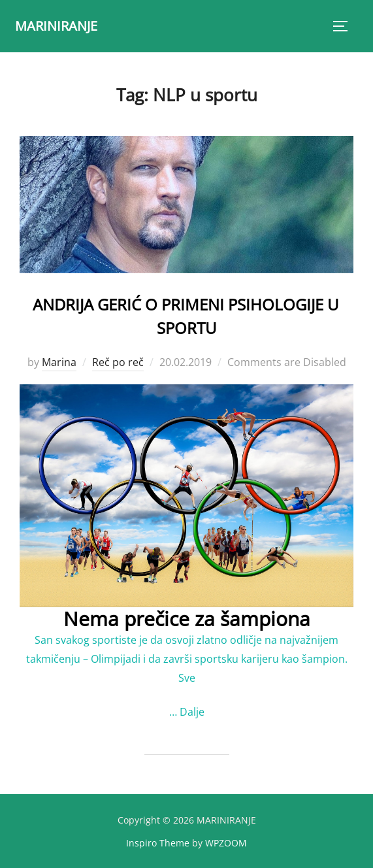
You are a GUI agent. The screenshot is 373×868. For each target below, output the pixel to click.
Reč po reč (118, 362)
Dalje (192, 712)
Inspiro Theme (158, 843)
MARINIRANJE (56, 26)
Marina (59, 362)
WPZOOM (226, 843)
